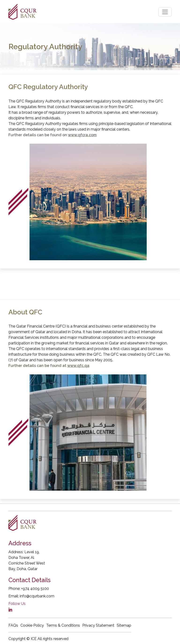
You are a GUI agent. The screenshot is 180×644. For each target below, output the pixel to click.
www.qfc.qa (78, 366)
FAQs (13, 625)
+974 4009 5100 (35, 589)
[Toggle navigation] (165, 12)
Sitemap (124, 625)
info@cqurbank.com (37, 596)
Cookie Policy (32, 625)
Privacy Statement (98, 625)
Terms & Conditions (63, 625)
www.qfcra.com (82, 135)
